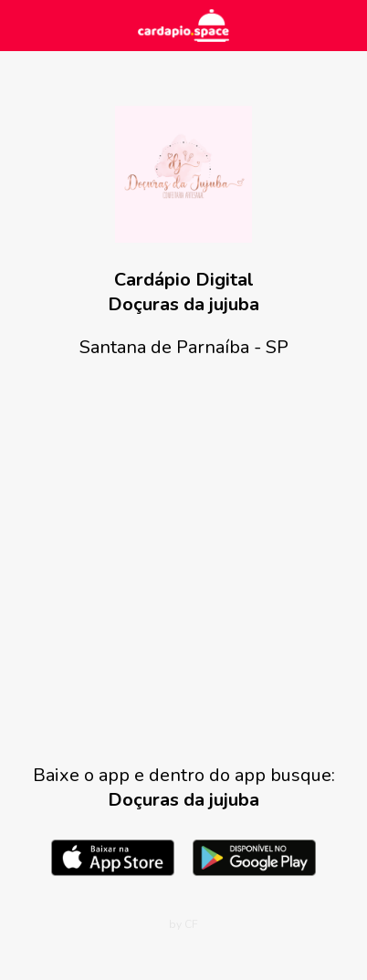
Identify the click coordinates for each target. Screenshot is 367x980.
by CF (183, 924)
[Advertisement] (183, 561)
